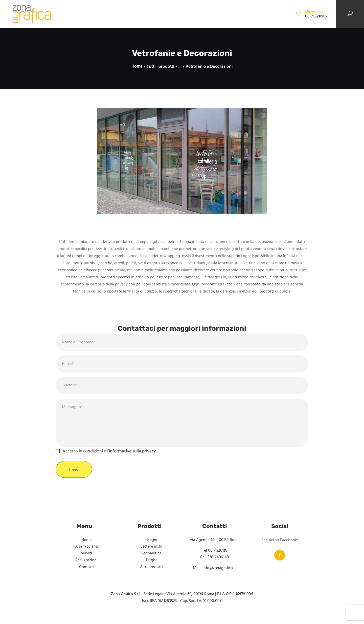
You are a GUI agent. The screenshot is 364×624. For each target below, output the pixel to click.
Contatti (86, 572)
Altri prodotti (151, 572)
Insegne (151, 545)
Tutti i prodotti (160, 67)
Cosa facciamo (86, 552)
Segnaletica (151, 558)
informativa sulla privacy (132, 456)
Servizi (86, 558)
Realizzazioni (86, 565)
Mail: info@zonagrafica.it (214, 573)
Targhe (152, 565)
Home (137, 67)
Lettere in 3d (151, 552)
